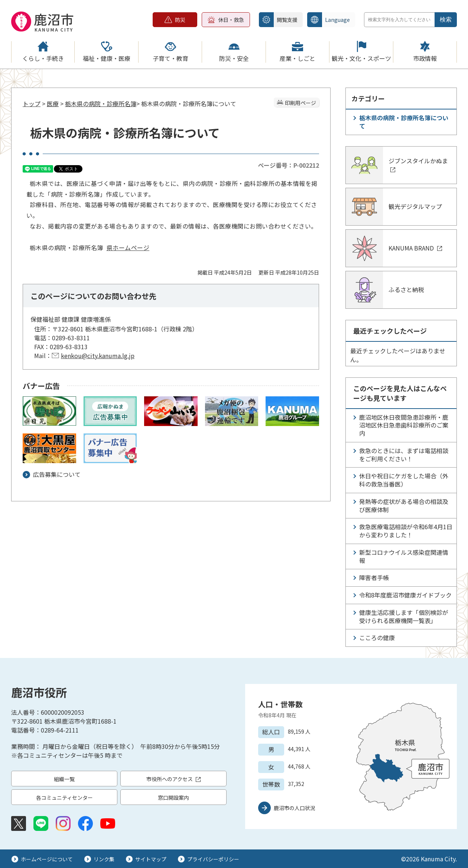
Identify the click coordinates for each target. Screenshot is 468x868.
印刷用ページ (300, 103)
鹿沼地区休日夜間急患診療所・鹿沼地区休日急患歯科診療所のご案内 (404, 425)
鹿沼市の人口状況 (295, 808)
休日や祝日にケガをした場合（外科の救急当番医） (404, 480)
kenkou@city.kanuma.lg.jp (98, 356)
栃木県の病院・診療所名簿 (101, 104)
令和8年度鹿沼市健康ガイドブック (405, 595)
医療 (53, 104)
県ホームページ (128, 248)
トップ (32, 104)
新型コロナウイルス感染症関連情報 (404, 556)
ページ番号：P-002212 (288, 165)
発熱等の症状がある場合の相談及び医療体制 (404, 505)
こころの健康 (377, 638)
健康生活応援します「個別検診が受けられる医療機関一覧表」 (404, 616)
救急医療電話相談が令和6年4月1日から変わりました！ (406, 531)
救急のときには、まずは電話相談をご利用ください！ (404, 455)
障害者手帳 (374, 577)
